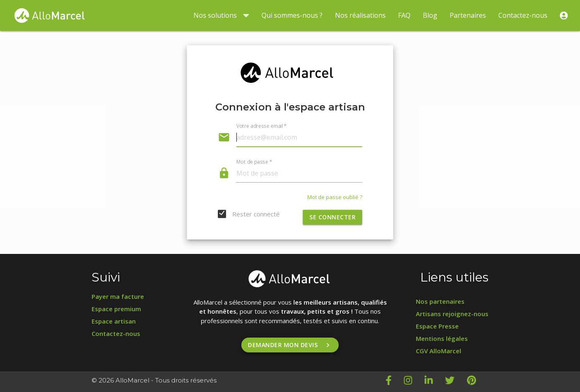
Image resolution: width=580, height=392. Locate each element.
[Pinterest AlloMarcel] (478, 382)
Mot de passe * (254, 162)
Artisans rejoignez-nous (452, 314)
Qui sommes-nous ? (292, 15)
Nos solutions (221, 15)
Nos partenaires (440, 301)
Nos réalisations (360, 15)
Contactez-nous (523, 15)
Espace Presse (437, 326)
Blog (430, 15)
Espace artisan (114, 321)
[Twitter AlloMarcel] (456, 382)
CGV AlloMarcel (439, 351)
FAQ (404, 15)
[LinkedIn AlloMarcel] (435, 382)
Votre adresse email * (262, 126)
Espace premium (116, 309)
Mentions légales (442, 338)
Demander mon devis (290, 345)
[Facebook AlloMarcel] (395, 382)
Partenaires (468, 15)
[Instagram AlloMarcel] (414, 382)
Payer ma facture (118, 296)
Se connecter (332, 217)
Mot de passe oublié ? (335, 197)
